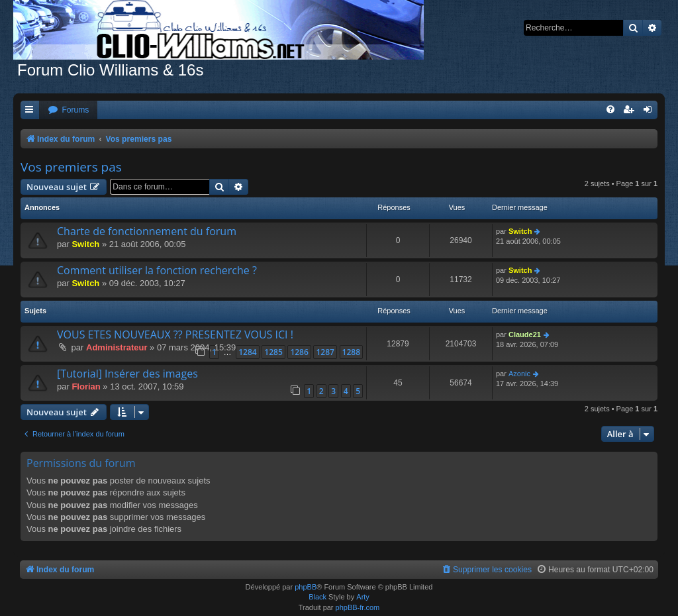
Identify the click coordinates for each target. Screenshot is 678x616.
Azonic (519, 374)
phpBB (306, 587)
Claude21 (525, 334)
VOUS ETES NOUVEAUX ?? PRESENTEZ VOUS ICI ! (175, 334)
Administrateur (117, 347)
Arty (363, 597)
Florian (86, 386)
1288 (351, 352)
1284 (247, 352)
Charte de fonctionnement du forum (147, 231)
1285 (273, 352)
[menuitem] (68, 110)
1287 (325, 352)
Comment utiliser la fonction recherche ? (157, 270)
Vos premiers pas (71, 167)
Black (317, 597)
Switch (85, 244)
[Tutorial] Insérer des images (127, 374)
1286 (299, 352)
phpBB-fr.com (358, 607)
